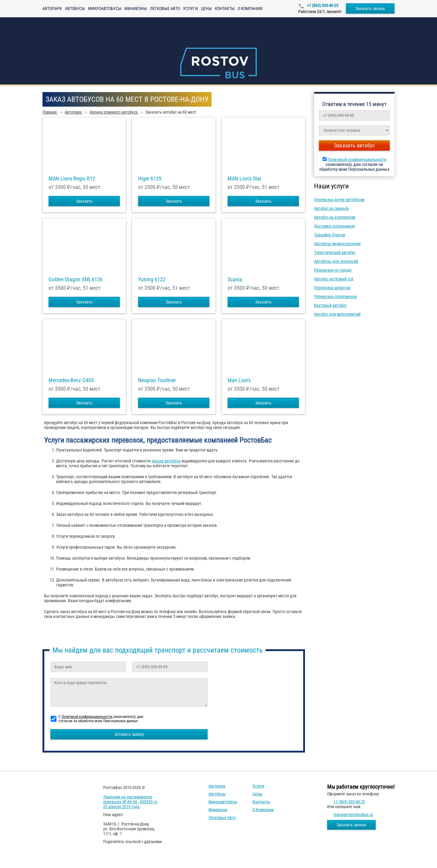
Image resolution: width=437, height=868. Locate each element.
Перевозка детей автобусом (339, 200)
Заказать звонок (370, 9)
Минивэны (136, 9)
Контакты (225, 9)
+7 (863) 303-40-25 (322, 5)
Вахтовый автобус (330, 305)
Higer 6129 (150, 179)
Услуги (190, 9)
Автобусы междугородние (337, 244)
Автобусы (75, 9)
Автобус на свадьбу (332, 208)
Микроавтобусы (105, 9)
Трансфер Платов (330, 235)
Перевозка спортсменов (335, 297)
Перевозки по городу (333, 270)
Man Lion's (239, 380)
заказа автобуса (166, 461)
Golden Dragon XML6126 (76, 280)
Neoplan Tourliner (157, 380)
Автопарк (52, 9)
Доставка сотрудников (334, 226)
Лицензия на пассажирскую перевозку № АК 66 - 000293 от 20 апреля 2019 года (130, 802)
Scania (235, 280)
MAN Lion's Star (244, 179)
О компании (250, 9)
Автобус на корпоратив (335, 217)
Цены (206, 9)
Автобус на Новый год (334, 279)
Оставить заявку (129, 734)
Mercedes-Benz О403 (71, 380)
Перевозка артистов (332, 288)
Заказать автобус (354, 145)
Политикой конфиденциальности (357, 160)
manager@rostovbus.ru (353, 815)
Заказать (84, 201)
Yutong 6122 (152, 280)
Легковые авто (165, 9)
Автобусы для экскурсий (336, 261)
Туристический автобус (335, 252)
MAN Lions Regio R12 (72, 179)
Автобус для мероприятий (337, 314)
